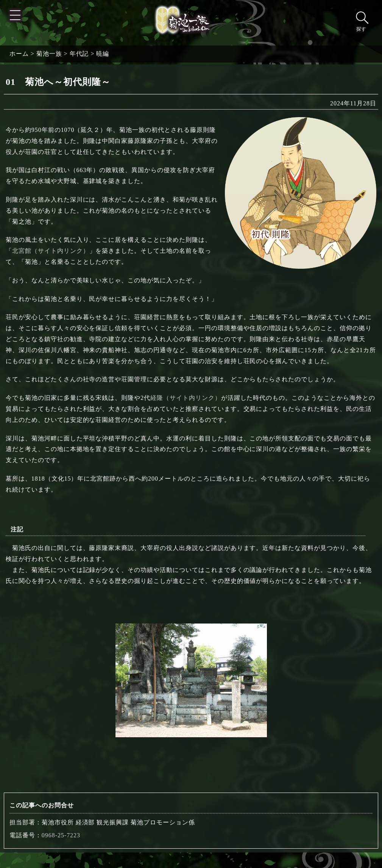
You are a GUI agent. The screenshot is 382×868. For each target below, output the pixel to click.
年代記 (79, 54)
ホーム (19, 54)
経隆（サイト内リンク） (186, 398)
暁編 (103, 54)
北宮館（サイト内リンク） (51, 251)
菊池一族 (49, 54)
